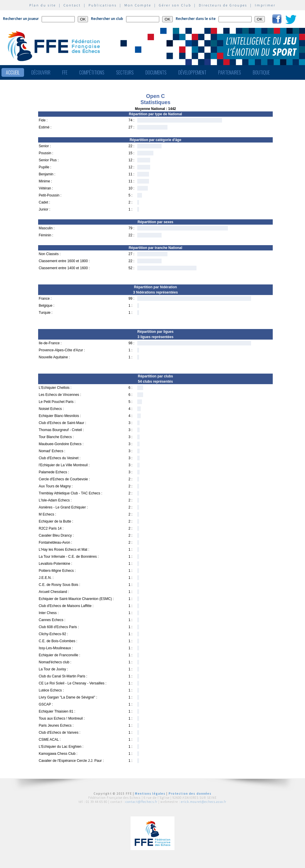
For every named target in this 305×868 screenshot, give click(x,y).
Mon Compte (138, 5)
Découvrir (41, 72)
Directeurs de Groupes (223, 5)
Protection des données (190, 794)
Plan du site (43, 5)
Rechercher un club (107, 19)
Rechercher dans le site (196, 19)
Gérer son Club (175, 5)
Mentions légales (150, 794)
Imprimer (265, 5)
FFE (65, 72)
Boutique (261, 72)
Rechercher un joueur (21, 19)
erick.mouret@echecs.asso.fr (204, 802)
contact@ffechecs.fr (142, 802)
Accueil (13, 72)
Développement (192, 72)
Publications (103, 5)
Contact (72, 5)
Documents (156, 72)
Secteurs (125, 72)
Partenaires (230, 72)
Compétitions (92, 72)
